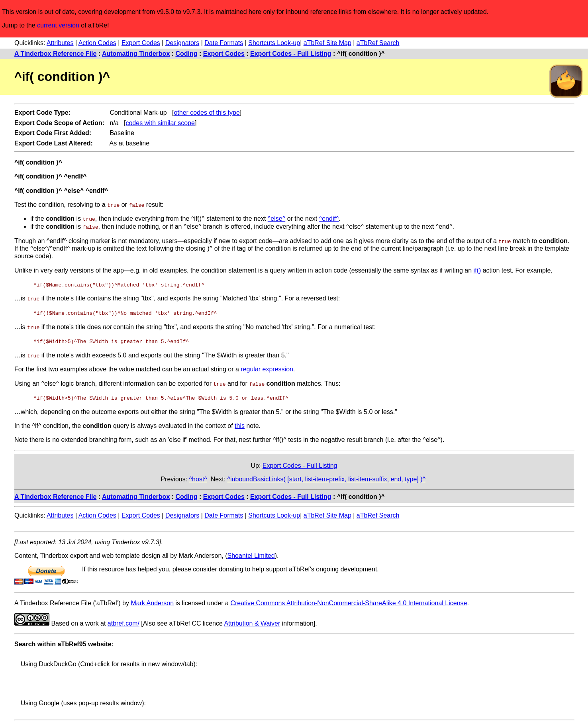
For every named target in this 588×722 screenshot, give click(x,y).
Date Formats (224, 43)
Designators (182, 43)
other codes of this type (207, 113)
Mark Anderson (152, 601)
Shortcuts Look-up (274, 43)
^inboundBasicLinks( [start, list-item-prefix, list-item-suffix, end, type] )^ (327, 477)
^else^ (276, 219)
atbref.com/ (123, 622)
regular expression (267, 368)
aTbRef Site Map (327, 43)
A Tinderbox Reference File (55, 54)
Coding (187, 54)
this (240, 424)
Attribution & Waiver (252, 622)
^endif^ (329, 219)
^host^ (198, 477)
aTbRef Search (378, 43)
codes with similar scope (160, 123)
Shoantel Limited (251, 554)
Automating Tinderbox (136, 54)
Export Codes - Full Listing (291, 54)
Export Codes (141, 43)
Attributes (60, 43)
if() (477, 270)
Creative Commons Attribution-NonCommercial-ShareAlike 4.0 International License (349, 601)
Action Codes (97, 43)
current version (58, 25)
